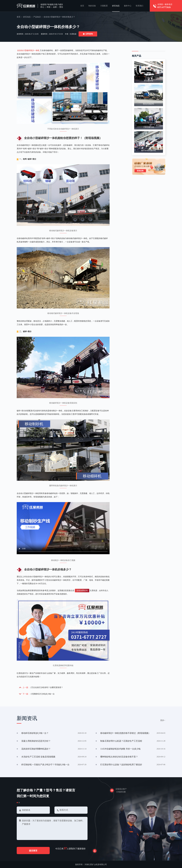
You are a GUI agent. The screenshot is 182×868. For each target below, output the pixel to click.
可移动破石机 (149, 127)
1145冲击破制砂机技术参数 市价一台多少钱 (120, 749)
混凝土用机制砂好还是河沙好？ (36, 741)
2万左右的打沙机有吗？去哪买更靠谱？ (47, 687)
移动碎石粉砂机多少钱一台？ (35, 733)
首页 (82, 6)
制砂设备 (92, 6)
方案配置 (104, 6)
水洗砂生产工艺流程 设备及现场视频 (38, 757)
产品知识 (37, 17)
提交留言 (33, 851)
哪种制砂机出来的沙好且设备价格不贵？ (119, 757)
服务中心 (128, 6)
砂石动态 (116, 6)
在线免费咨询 (82, 590)
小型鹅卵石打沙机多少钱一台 (42, 694)
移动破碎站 (149, 81)
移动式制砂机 (149, 104)
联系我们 (140, 6)
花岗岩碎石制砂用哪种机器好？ (36, 749)
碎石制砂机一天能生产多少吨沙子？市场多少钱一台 (45, 765)
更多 (163, 720)
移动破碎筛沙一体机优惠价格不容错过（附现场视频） (125, 733)
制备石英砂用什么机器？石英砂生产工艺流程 (121, 741)
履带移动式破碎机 (149, 150)
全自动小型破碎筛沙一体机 (28, 50)
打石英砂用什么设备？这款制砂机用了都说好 (121, 765)
